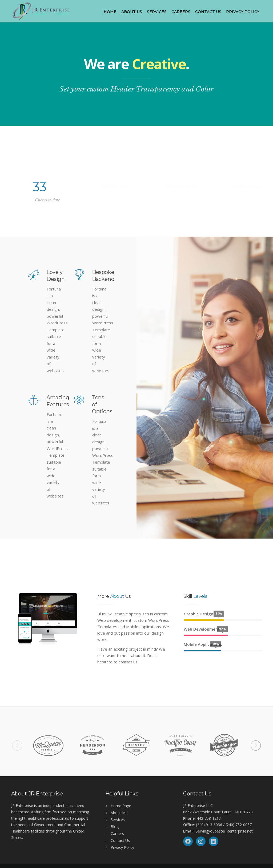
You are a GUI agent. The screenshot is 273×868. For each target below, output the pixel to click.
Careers (181, 12)
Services (157, 12)
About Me (119, 813)
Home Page (121, 806)
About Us (132, 12)
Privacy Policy (243, 12)
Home (110, 12)
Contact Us (208, 12)
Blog (115, 827)
